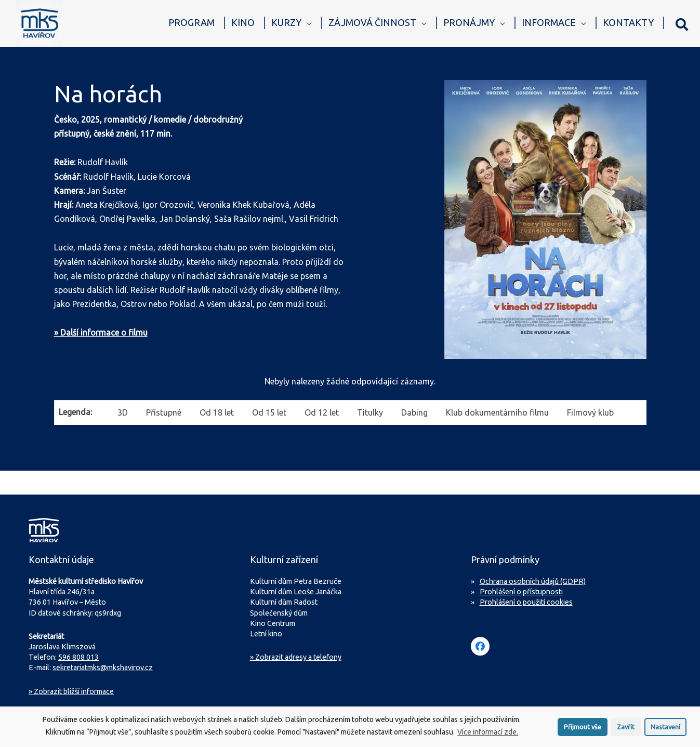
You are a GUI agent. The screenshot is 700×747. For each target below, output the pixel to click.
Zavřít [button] (626, 728)
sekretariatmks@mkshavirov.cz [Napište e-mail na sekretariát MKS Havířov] (103, 668)
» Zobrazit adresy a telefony (296, 657)
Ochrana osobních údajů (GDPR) (533, 581)
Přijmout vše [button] (583, 728)
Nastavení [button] (665, 728)
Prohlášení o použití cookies (526, 602)
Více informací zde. (488, 734)
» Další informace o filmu (101, 332)
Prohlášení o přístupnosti (521, 592)
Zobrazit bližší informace (71, 691)
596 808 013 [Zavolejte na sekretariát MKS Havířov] (78, 657)
